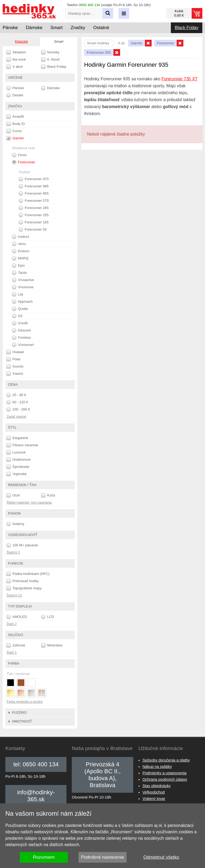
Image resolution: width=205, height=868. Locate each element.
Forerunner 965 (34, 186)
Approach (22, 302)
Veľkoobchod (154, 792)
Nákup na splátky (157, 767)
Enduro (21, 251)
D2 (17, 316)
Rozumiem (44, 857)
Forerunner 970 (34, 179)
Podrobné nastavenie (103, 857)
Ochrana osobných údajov (165, 779)
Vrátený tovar (154, 799)
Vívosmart (23, 345)
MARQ (20, 258)
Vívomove (23, 287)
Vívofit (20, 323)
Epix (18, 266)
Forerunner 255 (34, 215)
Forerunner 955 (34, 194)
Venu (19, 244)
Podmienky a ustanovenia (165, 773)
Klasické (21, 42)
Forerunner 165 (34, 222)
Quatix (20, 309)
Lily (18, 294)
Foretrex (21, 338)
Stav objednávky (157, 786)
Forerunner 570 (34, 201)
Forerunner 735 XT (180, 79)
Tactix (19, 273)
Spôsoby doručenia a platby (166, 760)
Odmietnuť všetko (161, 857)
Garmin (15, 138)
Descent (21, 330)
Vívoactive (23, 280)
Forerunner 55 (33, 230)
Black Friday (187, 28)
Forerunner (24, 162)
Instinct (21, 237)
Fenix (19, 155)
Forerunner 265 (34, 208)
